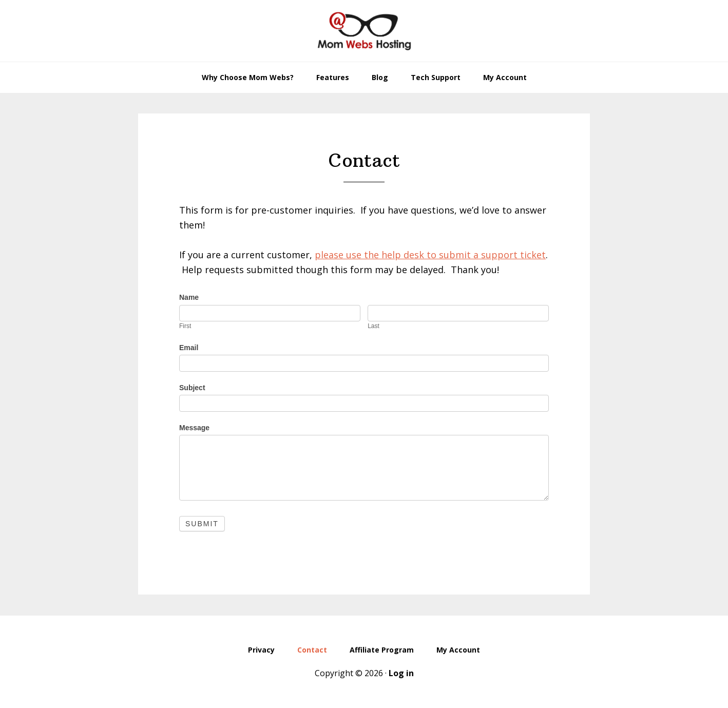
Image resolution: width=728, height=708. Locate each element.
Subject (192, 388)
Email (189, 348)
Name (189, 297)
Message (194, 428)
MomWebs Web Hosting (364, 31)
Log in (401, 673)
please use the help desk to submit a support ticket (430, 255)
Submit (202, 524)
